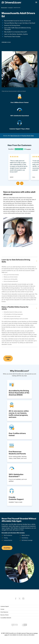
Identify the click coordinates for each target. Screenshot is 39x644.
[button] (18, 183)
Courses (2, 609)
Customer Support (5, 606)
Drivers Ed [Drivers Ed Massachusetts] (10, 8)
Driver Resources (4, 612)
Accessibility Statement (6, 618)
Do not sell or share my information (26, 635)
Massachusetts (4, 8)
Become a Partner (5, 615)
